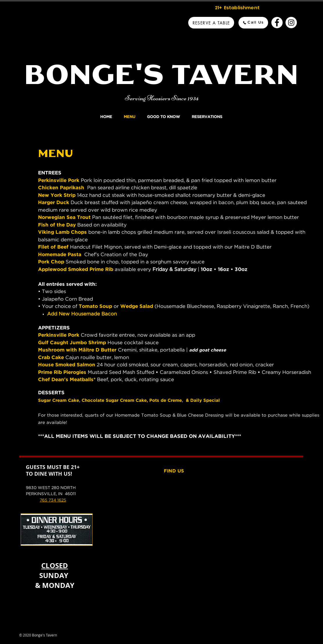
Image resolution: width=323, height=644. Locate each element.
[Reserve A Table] (211, 23)
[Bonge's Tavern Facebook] (277, 23)
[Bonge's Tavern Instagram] (291, 23)
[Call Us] (253, 23)
